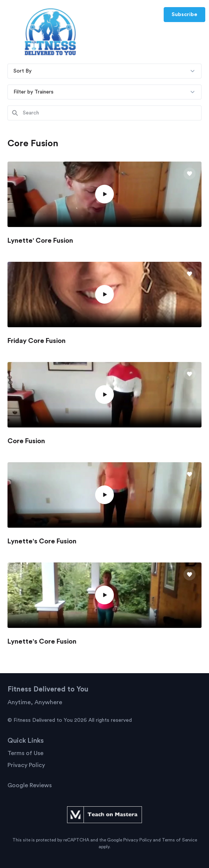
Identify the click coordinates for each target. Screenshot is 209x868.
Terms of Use (25, 753)
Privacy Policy (26, 765)
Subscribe (184, 15)
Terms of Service (179, 840)
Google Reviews (30, 785)
